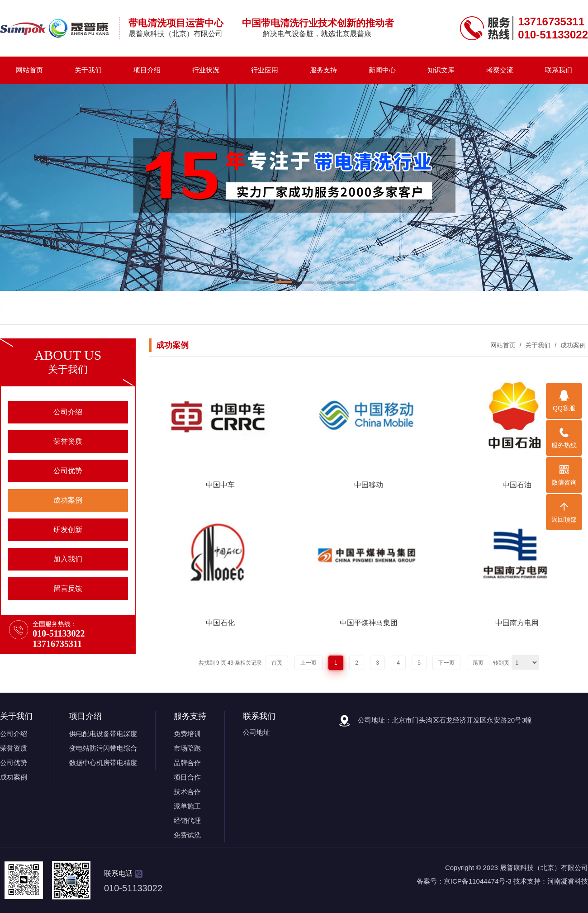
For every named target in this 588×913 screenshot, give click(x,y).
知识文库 (441, 70)
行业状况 (206, 70)
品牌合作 (187, 763)
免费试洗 (187, 835)
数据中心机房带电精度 (103, 763)
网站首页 (29, 70)
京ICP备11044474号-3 (478, 881)
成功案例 (572, 345)
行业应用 (265, 70)
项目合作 (187, 777)
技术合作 (187, 792)
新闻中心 (382, 70)
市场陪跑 (187, 748)
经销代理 (187, 820)
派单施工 (187, 806)
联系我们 (559, 70)
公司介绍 (14, 734)
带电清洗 (63, 307)
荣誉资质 (14, 748)
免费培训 (187, 734)
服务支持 (323, 70)
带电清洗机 (137, 307)
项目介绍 (147, 70)
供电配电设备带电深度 (103, 734)
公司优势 (14, 763)
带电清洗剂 (98, 307)
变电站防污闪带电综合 (103, 748)
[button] (241, 283)
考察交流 (500, 70)
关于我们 (88, 70)
